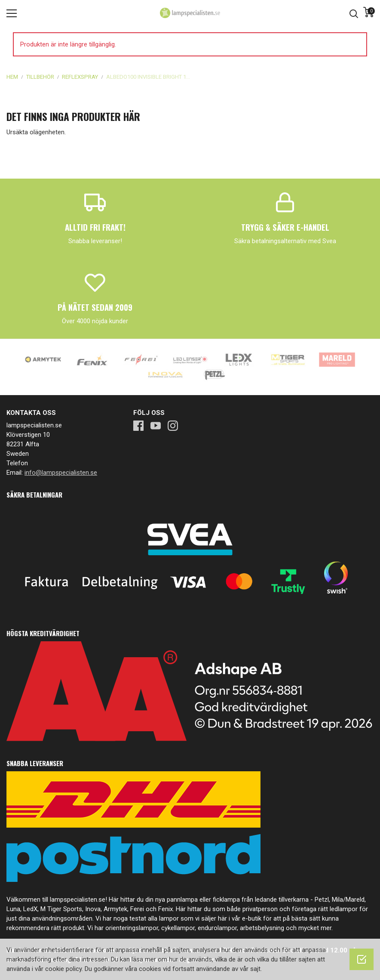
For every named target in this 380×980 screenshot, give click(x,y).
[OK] (362, 959)
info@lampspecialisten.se (61, 473)
